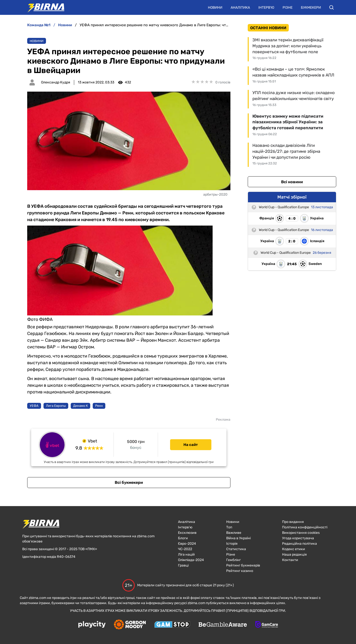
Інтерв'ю (266, 8)
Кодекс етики (294, 549)
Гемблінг (234, 560)
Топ (229, 527)
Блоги (183, 538)
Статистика (236, 549)
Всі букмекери (129, 482)
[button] (332, 7)
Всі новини (292, 182)
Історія (232, 544)
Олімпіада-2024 (191, 560)
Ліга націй (186, 554)
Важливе (234, 533)
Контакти (290, 560)
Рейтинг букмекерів (243, 565)
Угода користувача (298, 538)
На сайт (191, 445)
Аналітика (240, 8)
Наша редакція (294, 554)
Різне (288, 8)
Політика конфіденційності (305, 527)
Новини (215, 8)
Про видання (293, 522)
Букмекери (311, 8)
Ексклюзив (187, 533)
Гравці (183, 565)
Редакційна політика (300, 544)
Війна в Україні (238, 538)
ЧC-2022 (185, 549)
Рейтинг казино (240, 571)
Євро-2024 (187, 544)
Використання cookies (301, 533)
